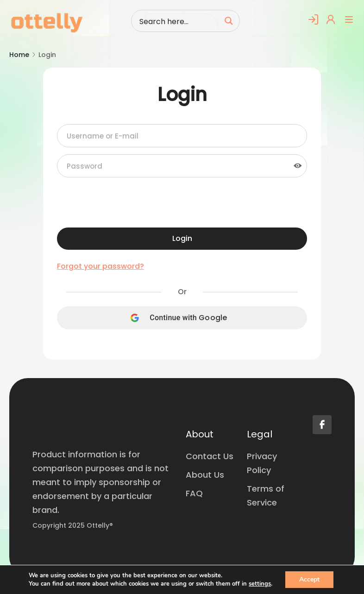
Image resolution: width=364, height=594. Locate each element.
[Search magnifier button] (229, 21)
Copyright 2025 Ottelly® (73, 525)
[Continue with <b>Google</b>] (182, 318)
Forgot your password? (100, 266)
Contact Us (210, 456)
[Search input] (178, 21)
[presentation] (127, 202)
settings (260, 584)
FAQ (194, 493)
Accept (309, 579)
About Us (205, 475)
